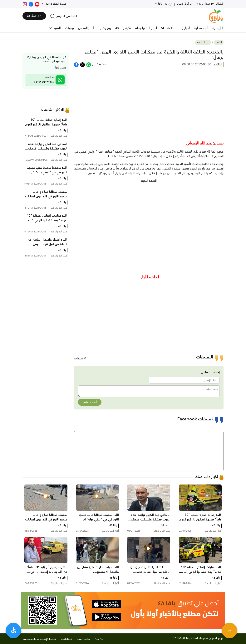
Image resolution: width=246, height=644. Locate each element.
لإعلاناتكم (66, 639)
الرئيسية (218, 28)
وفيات (69, 28)
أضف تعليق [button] (90, 402)
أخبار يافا (184, 28)
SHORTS (168, 28)
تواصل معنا (83, 639)
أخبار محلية (201, 28)
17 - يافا (165, 4)
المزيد (56, 28)
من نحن (99, 639)
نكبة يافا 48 (123, 28)
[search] (64, 16)
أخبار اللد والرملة (146, 28)
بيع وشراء (105, 28)
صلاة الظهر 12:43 (55, 4)
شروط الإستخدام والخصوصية (39, 639)
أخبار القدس (86, 28)
